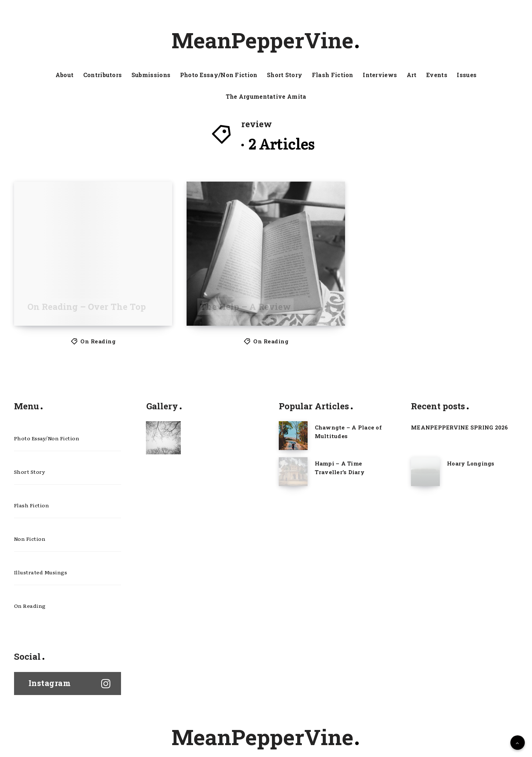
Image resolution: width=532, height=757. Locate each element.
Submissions (151, 75)
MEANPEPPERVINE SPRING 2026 (460, 427)
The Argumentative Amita (266, 97)
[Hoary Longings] (425, 472)
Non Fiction (30, 539)
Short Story (285, 75)
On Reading (98, 341)
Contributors (103, 75)
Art (412, 75)
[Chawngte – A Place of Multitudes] (293, 436)
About (65, 75)
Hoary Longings (471, 463)
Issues (467, 75)
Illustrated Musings (41, 572)
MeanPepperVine (265, 40)
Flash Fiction (333, 75)
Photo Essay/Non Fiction (219, 75)
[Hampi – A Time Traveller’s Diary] (293, 472)
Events (437, 75)
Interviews (380, 75)
